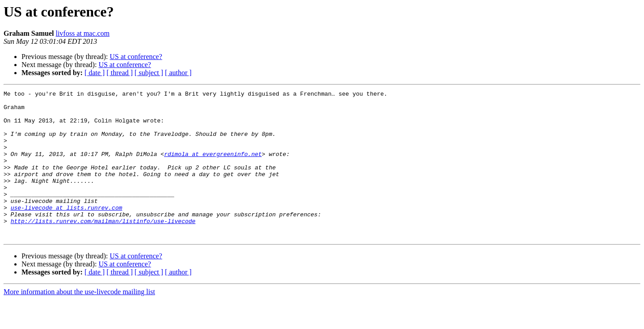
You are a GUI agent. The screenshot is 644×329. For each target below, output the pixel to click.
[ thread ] (120, 73)
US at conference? (136, 57)
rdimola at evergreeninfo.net (213, 167)
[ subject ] (149, 73)
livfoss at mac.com (82, 33)
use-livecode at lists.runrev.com (67, 232)
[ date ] (95, 73)
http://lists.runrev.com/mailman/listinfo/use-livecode (103, 248)
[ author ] (178, 73)
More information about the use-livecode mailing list (79, 321)
